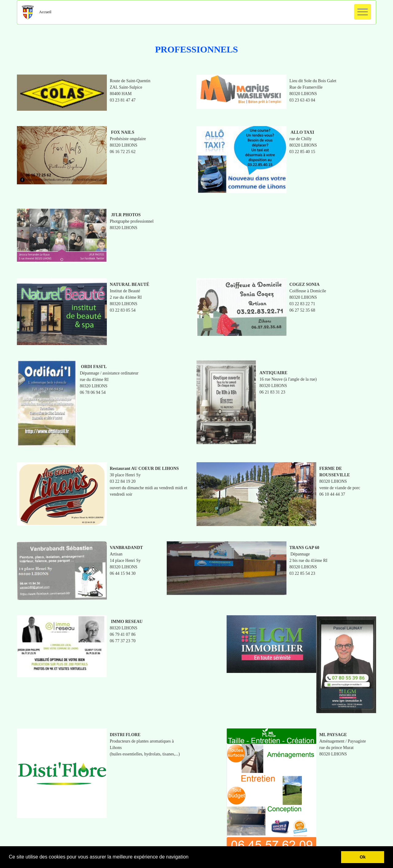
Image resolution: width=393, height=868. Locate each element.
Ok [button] (363, 857)
